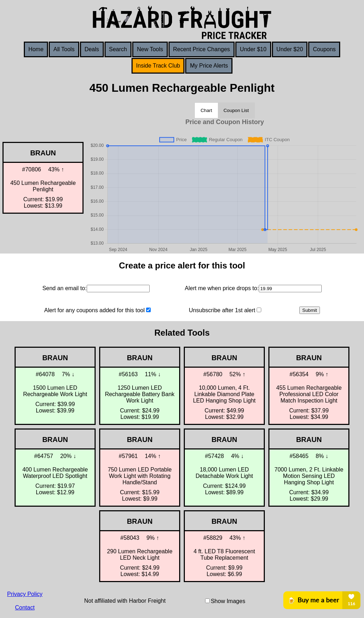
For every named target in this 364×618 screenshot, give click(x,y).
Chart (206, 110)
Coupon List (236, 110)
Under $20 (290, 49)
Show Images (228, 601)
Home (36, 49)
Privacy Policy (25, 594)
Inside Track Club (158, 66)
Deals (92, 49)
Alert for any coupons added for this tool (94, 310)
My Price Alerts (209, 66)
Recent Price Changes (202, 49)
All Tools (64, 49)
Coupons (324, 49)
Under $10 (253, 49)
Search (118, 49)
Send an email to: (65, 288)
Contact (25, 608)
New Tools (150, 49)
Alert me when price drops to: (222, 288)
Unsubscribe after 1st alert (222, 310)
